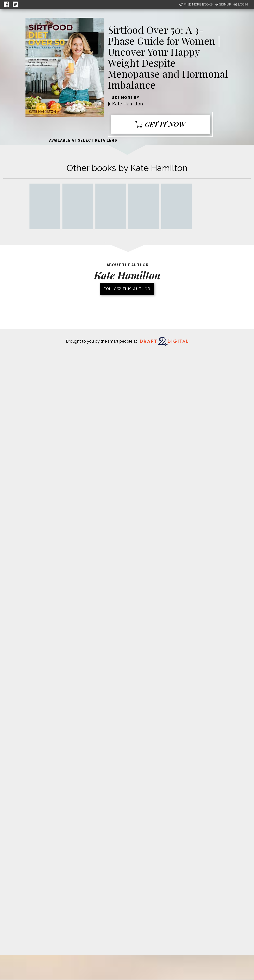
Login (241, 4)
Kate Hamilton (127, 104)
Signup (223, 4)
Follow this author (127, 289)
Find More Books (196, 4)
